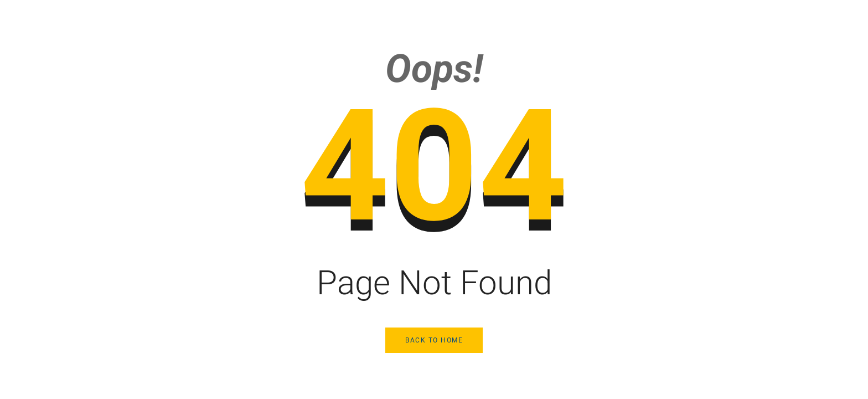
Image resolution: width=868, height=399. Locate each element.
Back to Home (434, 340)
